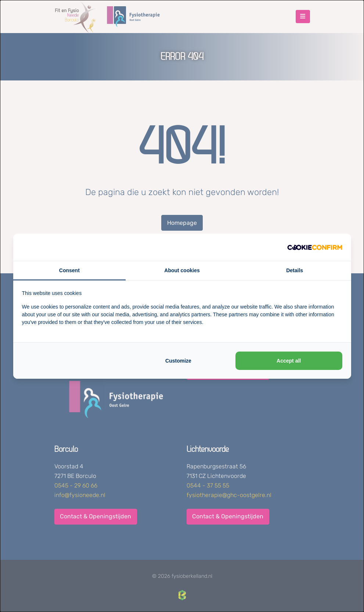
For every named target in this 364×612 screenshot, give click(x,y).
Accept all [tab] (289, 361)
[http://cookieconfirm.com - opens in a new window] (315, 247)
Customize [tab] (178, 361)
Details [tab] (295, 270)
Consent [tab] (69, 270)
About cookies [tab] (182, 270)
